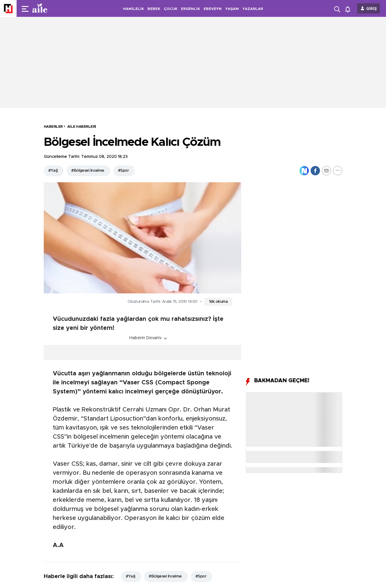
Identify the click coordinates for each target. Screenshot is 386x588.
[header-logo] (52, 8)
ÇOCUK (171, 9)
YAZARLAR (253, 9)
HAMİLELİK (133, 9)
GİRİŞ (372, 9)
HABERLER (53, 127)
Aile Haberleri (82, 127)
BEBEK (154, 9)
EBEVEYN (213, 9)
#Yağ (53, 171)
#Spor (123, 171)
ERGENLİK (190, 9)
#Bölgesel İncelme (88, 171)
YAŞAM (232, 9)
